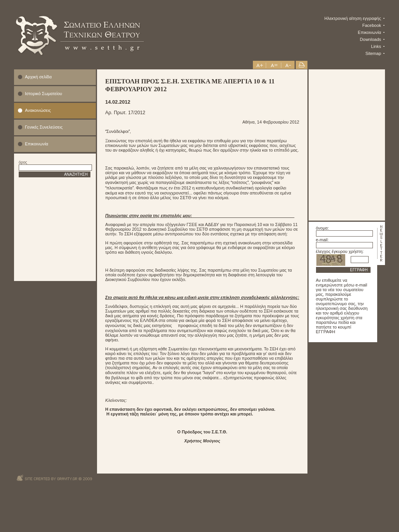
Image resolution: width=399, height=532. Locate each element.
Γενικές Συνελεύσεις (44, 127)
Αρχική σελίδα (38, 77)
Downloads (371, 39)
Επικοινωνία (369, 32)
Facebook (372, 25)
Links (376, 46)
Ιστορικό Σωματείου (43, 94)
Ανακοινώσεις (38, 110)
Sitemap (373, 53)
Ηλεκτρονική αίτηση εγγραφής (353, 18)
